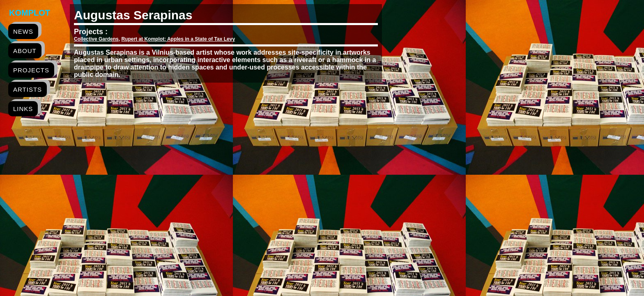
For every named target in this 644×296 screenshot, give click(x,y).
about (25, 51)
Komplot (30, 13)
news (23, 31)
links (23, 109)
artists (28, 89)
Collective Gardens (96, 39)
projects (31, 70)
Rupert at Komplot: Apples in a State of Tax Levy (178, 39)
